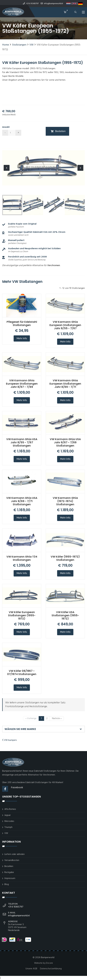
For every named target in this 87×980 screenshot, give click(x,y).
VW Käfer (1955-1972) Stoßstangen (65, 558)
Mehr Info (22, 338)
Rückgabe (9, 872)
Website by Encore (43, 963)
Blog (7, 884)
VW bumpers (10, 740)
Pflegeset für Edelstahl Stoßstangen (22, 323)
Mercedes (9, 821)
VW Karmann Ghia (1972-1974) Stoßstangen (65, 501)
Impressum (10, 878)
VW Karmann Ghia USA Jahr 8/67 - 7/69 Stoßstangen (65, 442)
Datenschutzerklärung (51, 969)
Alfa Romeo (10, 809)
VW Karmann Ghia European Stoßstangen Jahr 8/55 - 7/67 (65, 325)
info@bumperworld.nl (52, 4)
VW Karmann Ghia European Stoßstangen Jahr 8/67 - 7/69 (22, 384)
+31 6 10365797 (31, 4)
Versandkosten (12, 860)
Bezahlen (9, 866)
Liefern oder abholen (14, 854)
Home (6, 45)
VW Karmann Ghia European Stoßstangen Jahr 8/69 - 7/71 (65, 384)
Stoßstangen (19, 45)
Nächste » (57, 718)
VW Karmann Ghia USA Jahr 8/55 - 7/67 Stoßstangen (22, 442)
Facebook (17, 787)
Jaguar (8, 815)
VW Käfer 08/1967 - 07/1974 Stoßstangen (22, 672)
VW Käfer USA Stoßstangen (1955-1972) (65, 615)
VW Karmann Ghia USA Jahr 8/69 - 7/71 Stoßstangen (22, 501)
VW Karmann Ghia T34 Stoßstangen (22, 558)
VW (31, 45)
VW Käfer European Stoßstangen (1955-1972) (22, 615)
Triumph (8, 827)
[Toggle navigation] (83, 13)
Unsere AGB (32, 969)
